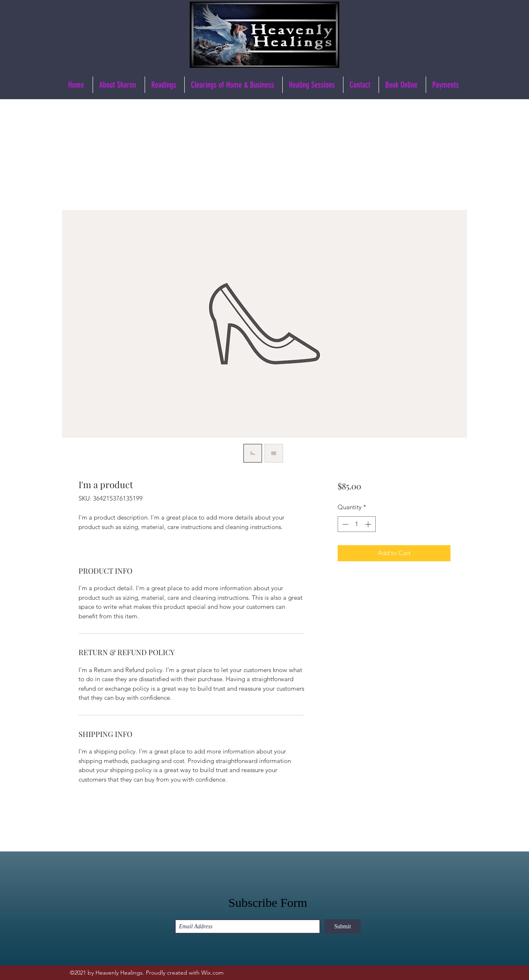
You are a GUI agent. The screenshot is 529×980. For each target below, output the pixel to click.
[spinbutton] (356, 524)
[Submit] (343, 926)
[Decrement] (344, 524)
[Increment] (369, 524)
